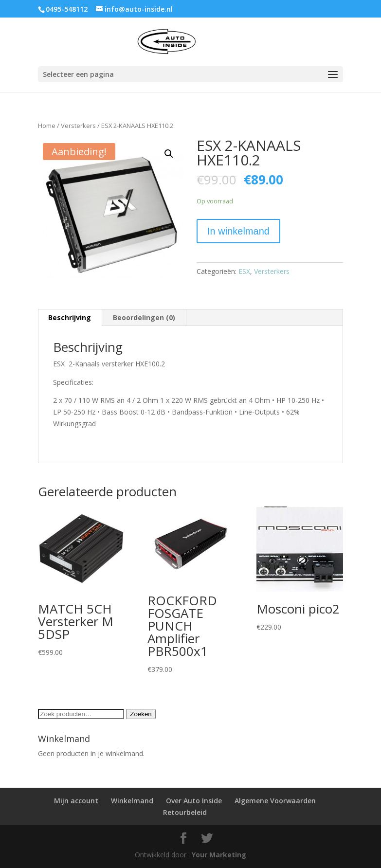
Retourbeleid (185, 812)
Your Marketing (219, 855)
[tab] (70, 318)
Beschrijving (70, 317)
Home (47, 126)
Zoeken (141, 714)
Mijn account (76, 801)
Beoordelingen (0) (144, 317)
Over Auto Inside (194, 801)
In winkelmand (238, 231)
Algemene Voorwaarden (275, 801)
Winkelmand (132, 801)
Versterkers (78, 126)
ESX (244, 271)
